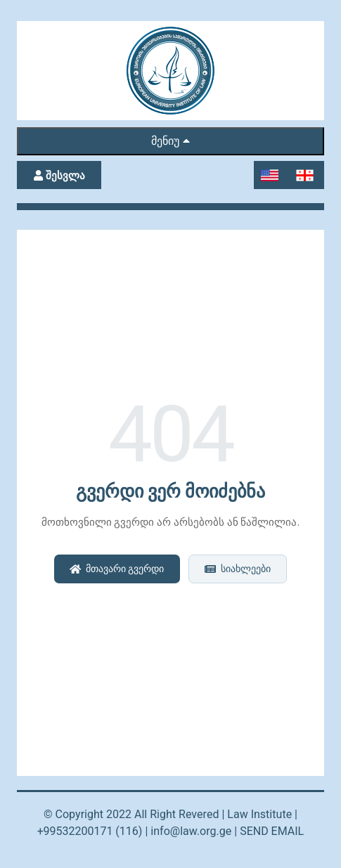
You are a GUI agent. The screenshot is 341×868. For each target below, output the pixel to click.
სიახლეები (237, 569)
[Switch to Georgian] (306, 175)
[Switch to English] (271, 175)
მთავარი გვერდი (117, 569)
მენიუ (170, 141)
